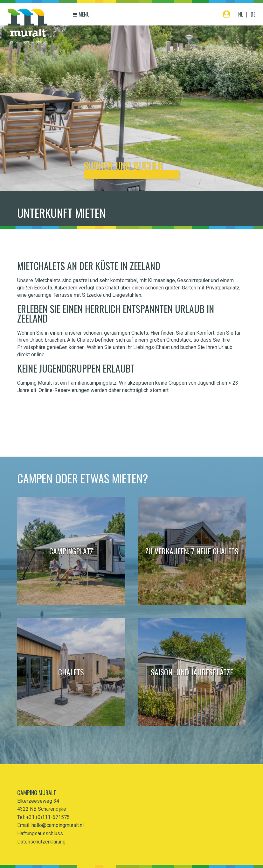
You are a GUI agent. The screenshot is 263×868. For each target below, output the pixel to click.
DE (253, 14)
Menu (81, 14)
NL (241, 14)
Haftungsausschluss (40, 833)
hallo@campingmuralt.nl (58, 825)
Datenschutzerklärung (41, 842)
